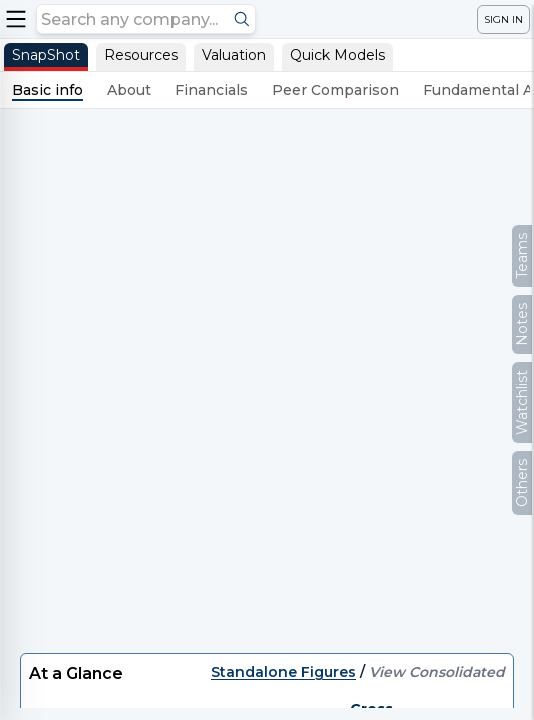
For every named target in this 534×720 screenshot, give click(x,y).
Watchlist (522, 402)
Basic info (47, 90)
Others (522, 483)
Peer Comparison (335, 90)
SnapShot (46, 55)
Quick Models (337, 55)
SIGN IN (503, 19)
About (129, 90)
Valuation (234, 55)
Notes (522, 324)
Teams (522, 256)
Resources (141, 55)
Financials (211, 90)
